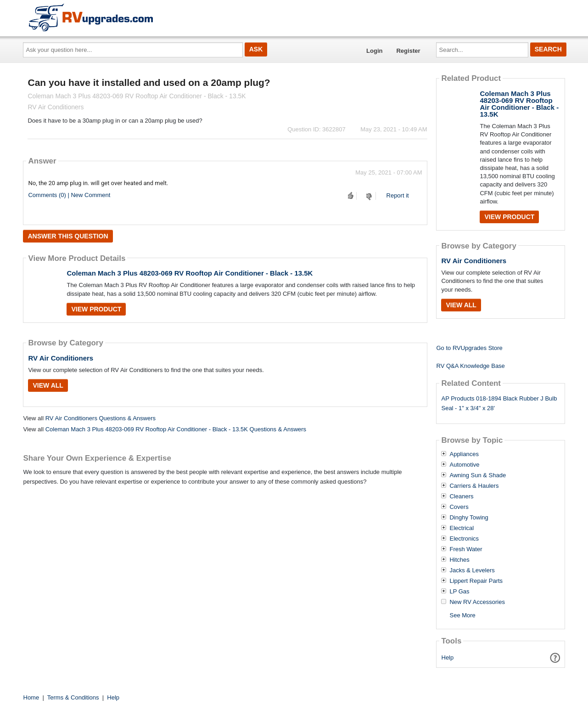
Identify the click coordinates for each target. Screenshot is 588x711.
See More (462, 615)
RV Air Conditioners (61, 358)
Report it (398, 195)
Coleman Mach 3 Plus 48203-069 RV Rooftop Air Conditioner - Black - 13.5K (190, 273)
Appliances (464, 454)
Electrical (462, 528)
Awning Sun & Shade (478, 475)
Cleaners (461, 497)
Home (31, 697)
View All (48, 385)
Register (408, 51)
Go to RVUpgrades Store (469, 348)
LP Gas (459, 592)
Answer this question (68, 236)
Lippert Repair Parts (476, 581)
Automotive (464, 465)
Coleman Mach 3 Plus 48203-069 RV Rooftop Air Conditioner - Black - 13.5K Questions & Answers (176, 429)
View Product (96, 309)
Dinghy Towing (469, 518)
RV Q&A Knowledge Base (470, 366)
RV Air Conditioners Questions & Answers (101, 418)
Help (448, 657)
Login (374, 51)
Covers (459, 507)
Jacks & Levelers (472, 570)
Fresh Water (466, 549)
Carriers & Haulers (474, 486)
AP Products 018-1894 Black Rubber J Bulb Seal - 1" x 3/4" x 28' (499, 403)
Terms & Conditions (73, 697)
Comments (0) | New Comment (69, 195)
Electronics (464, 539)
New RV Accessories (477, 602)
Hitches (459, 560)
